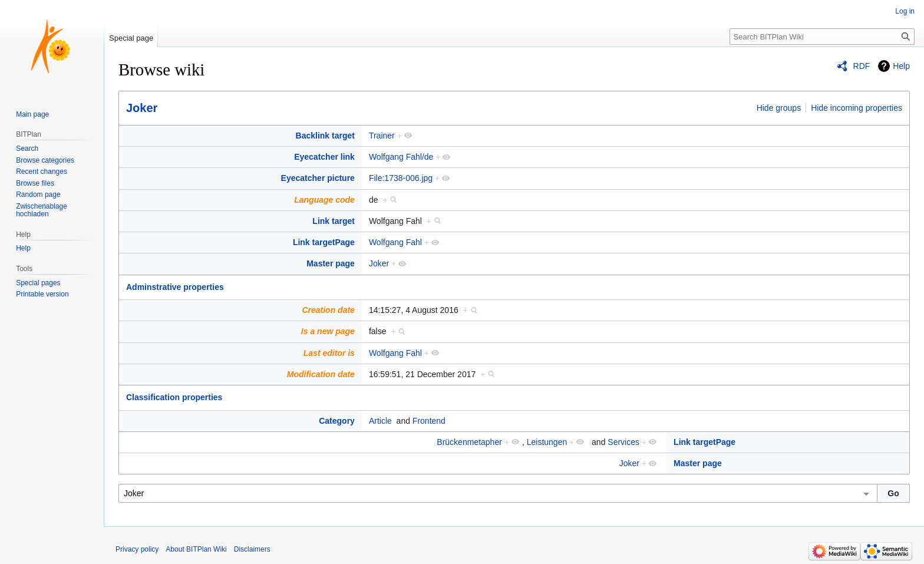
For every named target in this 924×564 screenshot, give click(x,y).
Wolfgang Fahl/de (401, 157)
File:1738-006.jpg (401, 178)
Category (337, 421)
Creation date (328, 310)
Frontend (429, 421)
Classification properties (174, 397)
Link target (334, 221)
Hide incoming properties (857, 108)
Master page (331, 263)
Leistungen (547, 442)
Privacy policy (137, 549)
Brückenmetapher (469, 442)
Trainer (382, 136)
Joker (142, 108)
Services (623, 442)
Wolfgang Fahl (395, 242)
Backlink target (325, 136)
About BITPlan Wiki (196, 549)
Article (380, 421)
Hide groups (779, 108)
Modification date (321, 374)
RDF (862, 66)
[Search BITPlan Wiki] (822, 37)
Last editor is (329, 353)
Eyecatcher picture (318, 178)
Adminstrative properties (175, 287)
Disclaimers (252, 549)
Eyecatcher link (324, 157)
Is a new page (328, 331)
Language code (324, 200)
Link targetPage (324, 242)
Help (901, 66)
